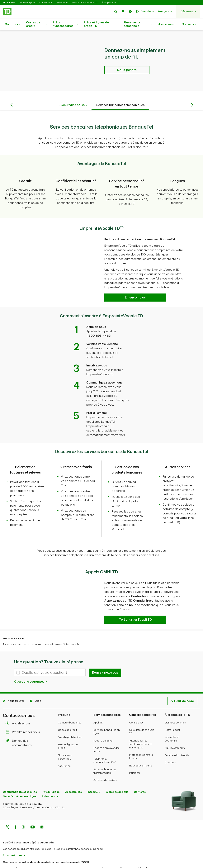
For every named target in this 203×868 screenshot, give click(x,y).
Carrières (170, 748)
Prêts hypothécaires (65, 24)
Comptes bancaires (70, 708)
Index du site (50, 781)
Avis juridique (51, 777)
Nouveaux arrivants (141, 751)
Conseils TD (136, 708)
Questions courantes (31, 667)
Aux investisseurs (175, 733)
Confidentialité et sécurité (20, 777)
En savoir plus (13, 840)
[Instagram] (23, 813)
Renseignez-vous (105, 658)
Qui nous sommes (175, 708)
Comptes (13, 24)
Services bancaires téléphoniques (120, 95)
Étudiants (135, 758)
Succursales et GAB (73, 95)
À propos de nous (117, 777)
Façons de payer (103, 726)
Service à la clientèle (177, 740)
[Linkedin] (42, 813)
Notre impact (172, 715)
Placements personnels (138, 24)
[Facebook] (15, 813)
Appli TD (98, 708)
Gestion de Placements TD (85, 3)
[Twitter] (7, 813)
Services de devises (105, 765)
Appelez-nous (19, 709)
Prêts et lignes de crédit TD (101, 24)
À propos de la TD (111, 3)
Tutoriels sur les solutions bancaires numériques (141, 729)
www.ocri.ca (12, 860)
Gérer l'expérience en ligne (20, 781)
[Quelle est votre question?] (50, 657)
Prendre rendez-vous (24, 717)
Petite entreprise (27, 3)
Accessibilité (73, 777)
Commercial (46, 3)
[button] (116, 11)
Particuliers (9, 3)
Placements (62, 3)
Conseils (189, 24)
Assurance (167, 24)
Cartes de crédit (37, 24)
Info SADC (94, 777)
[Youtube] (33, 813)
